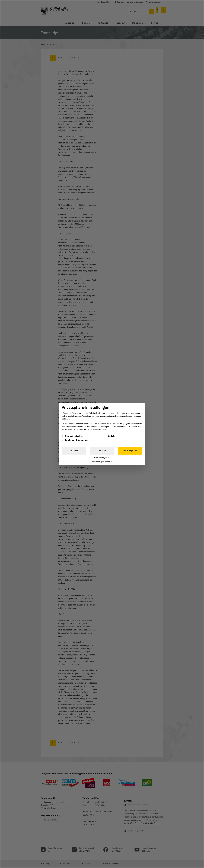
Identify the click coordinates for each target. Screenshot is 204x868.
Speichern (102, 451)
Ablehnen (74, 451)
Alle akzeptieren (130, 451)
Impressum (96, 462)
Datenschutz (107, 462)
